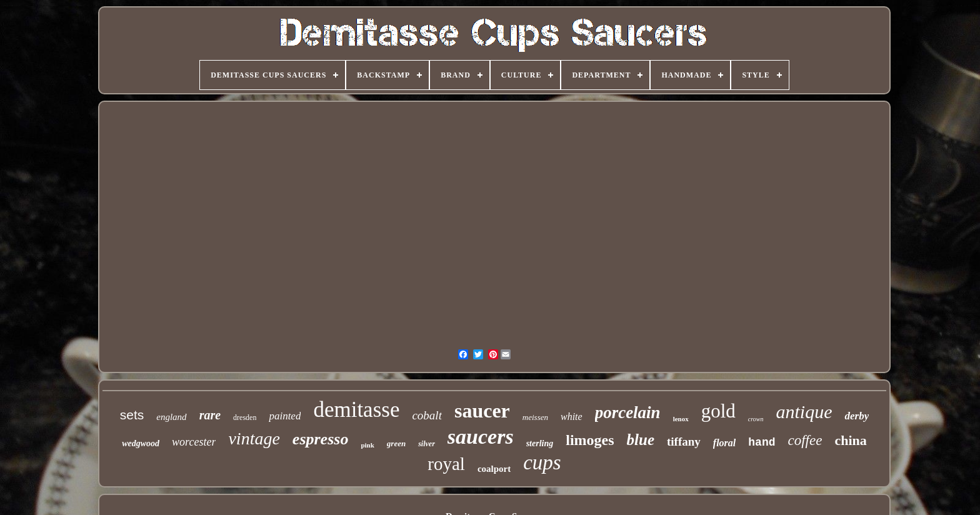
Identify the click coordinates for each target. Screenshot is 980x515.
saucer (482, 411)
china (850, 440)
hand (762, 442)
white (572, 417)
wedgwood (141, 443)
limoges (590, 440)
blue (641, 440)
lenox (681, 419)
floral (724, 443)
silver (427, 444)
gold (718, 411)
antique (804, 412)
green (396, 443)
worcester (194, 442)
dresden (245, 417)
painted (285, 416)
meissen (535, 417)
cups (542, 462)
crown (756, 419)
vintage (254, 438)
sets (132, 415)
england (171, 417)
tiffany (684, 442)
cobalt (427, 415)
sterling (540, 443)
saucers (481, 437)
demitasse (356, 410)
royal (446, 464)
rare (210, 415)
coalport (494, 469)
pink (367, 445)
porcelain (628, 412)
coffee (805, 440)
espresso (321, 439)
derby (857, 416)
